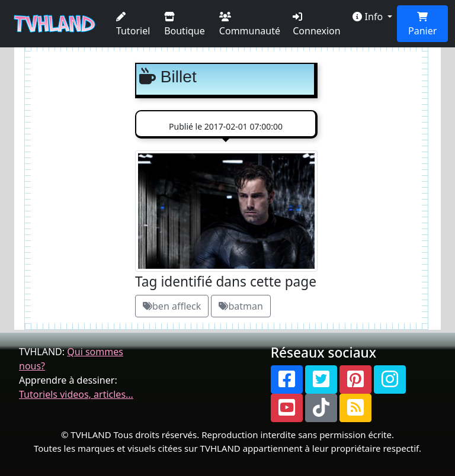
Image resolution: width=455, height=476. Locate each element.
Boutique (185, 25)
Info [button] (369, 17)
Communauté (250, 25)
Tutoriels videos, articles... (76, 394)
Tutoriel (133, 25)
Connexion (316, 25)
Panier (422, 25)
